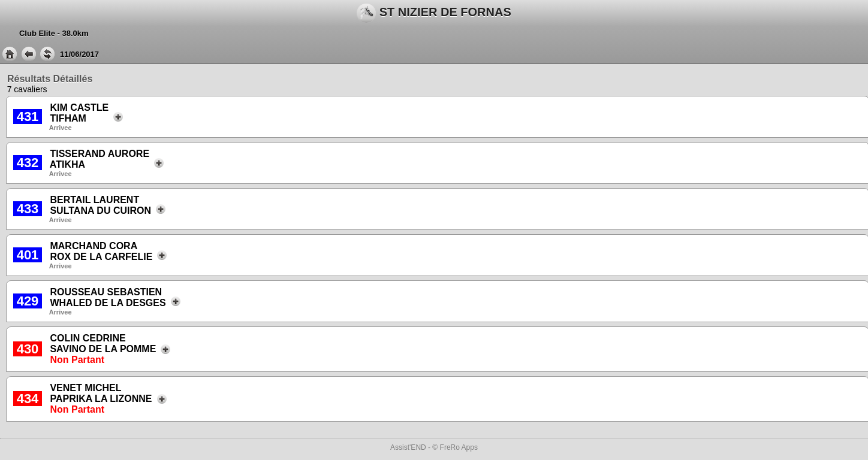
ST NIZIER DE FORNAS (434, 13)
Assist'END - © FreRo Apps (434, 447)
